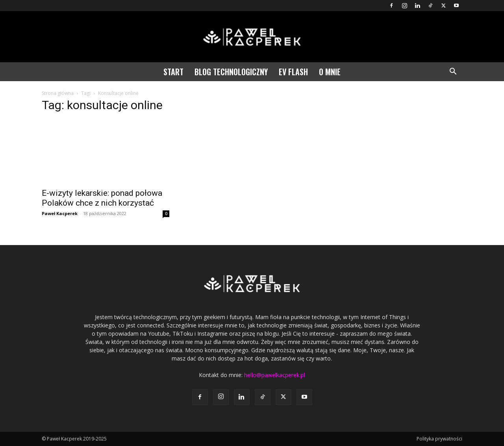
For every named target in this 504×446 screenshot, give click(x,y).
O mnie (330, 72)
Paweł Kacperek (60, 213)
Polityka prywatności (439, 439)
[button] (453, 72)
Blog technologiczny (231, 72)
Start (173, 72)
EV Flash (293, 72)
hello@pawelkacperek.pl (274, 375)
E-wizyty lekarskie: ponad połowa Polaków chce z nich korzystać (102, 198)
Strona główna (58, 93)
